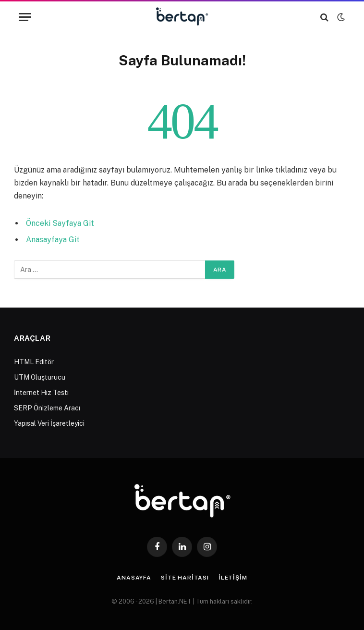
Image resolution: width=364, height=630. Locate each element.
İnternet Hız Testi (41, 393)
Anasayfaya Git (53, 240)
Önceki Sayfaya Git (60, 223)
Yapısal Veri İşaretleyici (49, 423)
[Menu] (25, 17)
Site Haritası (185, 578)
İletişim (233, 578)
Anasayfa (134, 578)
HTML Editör (34, 362)
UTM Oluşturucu (40, 377)
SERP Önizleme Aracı (47, 408)
